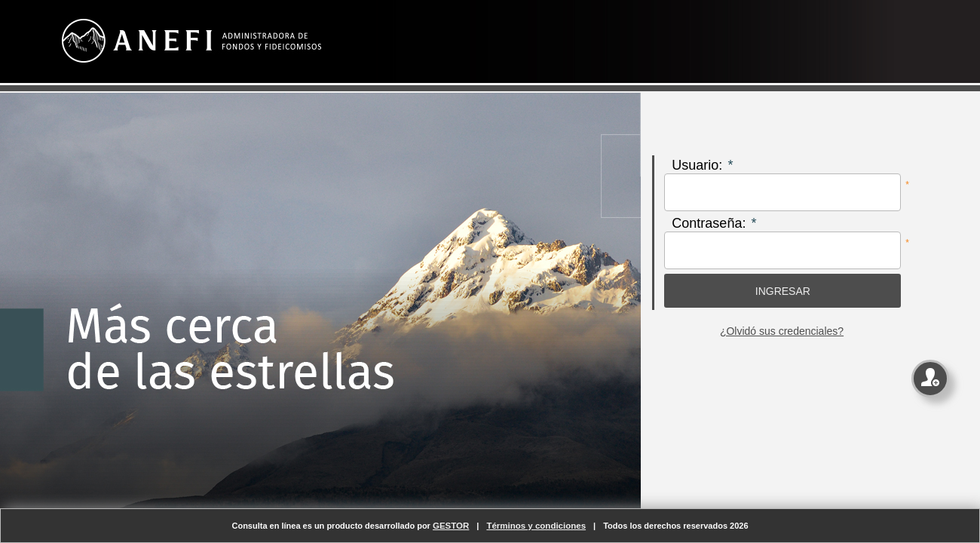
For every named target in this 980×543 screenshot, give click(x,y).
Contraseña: (709, 223)
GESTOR (451, 526)
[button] (782, 291)
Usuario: (697, 165)
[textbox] (782, 192)
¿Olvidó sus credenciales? (782, 331)
